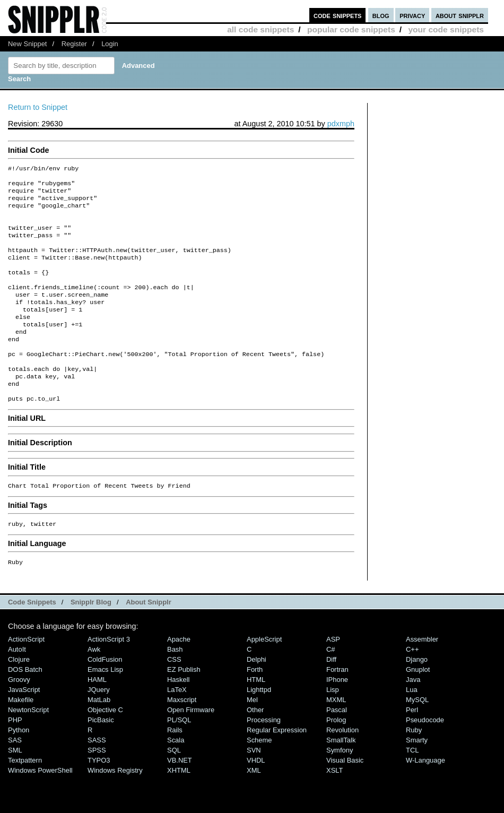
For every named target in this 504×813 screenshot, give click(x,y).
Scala (176, 777)
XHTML (179, 807)
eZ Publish (184, 707)
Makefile (21, 737)
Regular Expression (277, 767)
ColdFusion (105, 697)
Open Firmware (191, 747)
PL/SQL (179, 757)
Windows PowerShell (40, 807)
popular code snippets (351, 29)
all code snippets (260, 29)
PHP (15, 757)
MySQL (417, 737)
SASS (97, 777)
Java (413, 717)
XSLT (334, 807)
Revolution (342, 767)
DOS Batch (25, 707)
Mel (252, 737)
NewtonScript (28, 747)
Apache (179, 676)
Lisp (333, 727)
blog (381, 15)
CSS (174, 697)
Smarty (417, 777)
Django (417, 697)
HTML (256, 717)
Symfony (340, 787)
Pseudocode (425, 757)
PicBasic (101, 757)
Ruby (414, 767)
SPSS (97, 787)
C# (331, 686)
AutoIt (17, 686)
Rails (175, 767)
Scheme (259, 777)
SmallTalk (341, 777)
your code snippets (446, 29)
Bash (175, 686)
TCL (412, 787)
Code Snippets (32, 639)
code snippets (338, 15)
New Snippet (27, 44)
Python (19, 767)
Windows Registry (115, 807)
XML (254, 807)
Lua (412, 727)
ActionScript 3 (109, 676)
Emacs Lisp (105, 707)
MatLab (99, 737)
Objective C (105, 747)
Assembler (422, 676)
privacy (412, 15)
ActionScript (26, 676)
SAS (15, 777)
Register (74, 44)
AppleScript (264, 676)
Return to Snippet (38, 107)
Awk (94, 686)
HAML (97, 717)
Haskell (178, 717)
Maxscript (182, 737)
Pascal (337, 747)
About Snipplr (149, 639)
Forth (255, 707)
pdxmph (341, 124)
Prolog (336, 757)
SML (15, 787)
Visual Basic (345, 797)
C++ (412, 686)
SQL (174, 787)
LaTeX (177, 727)
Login (110, 44)
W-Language (425, 797)
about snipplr (460, 15)
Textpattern (25, 797)
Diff (331, 697)
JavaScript (24, 727)
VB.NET (180, 797)
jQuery (99, 727)
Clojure (19, 697)
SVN (254, 787)
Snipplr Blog (91, 639)
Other (255, 747)
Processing (264, 757)
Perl (412, 747)
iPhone (337, 717)
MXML (336, 737)
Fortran (337, 707)
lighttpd (259, 727)
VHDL (256, 797)
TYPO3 (99, 797)
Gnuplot (418, 707)
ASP (333, 676)
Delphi (257, 697)
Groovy (19, 717)
